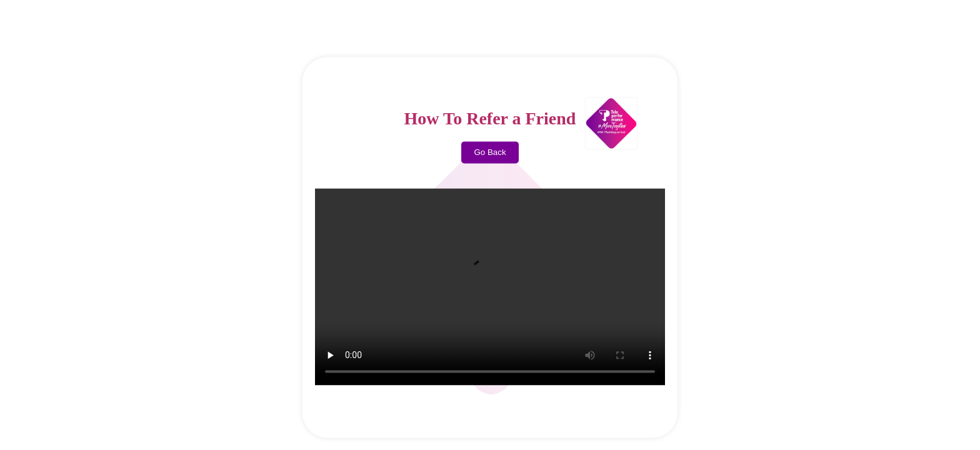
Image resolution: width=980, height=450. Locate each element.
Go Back (490, 153)
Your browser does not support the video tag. (490, 287)
